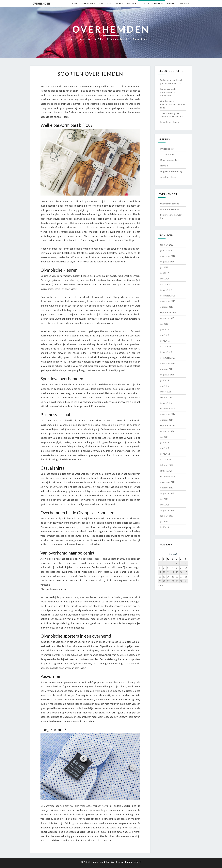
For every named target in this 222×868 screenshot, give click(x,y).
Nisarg (137, 862)
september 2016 (168, 312)
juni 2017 (165, 273)
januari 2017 (166, 290)
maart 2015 (166, 392)
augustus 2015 (167, 375)
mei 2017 (165, 279)
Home (75, 3)
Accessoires (105, 3)
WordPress (117, 862)
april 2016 (165, 341)
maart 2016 (166, 346)
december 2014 (168, 408)
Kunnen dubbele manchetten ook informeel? (168, 92)
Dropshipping (167, 149)
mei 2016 (165, 335)
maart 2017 (166, 284)
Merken (130, 3)
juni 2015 (165, 380)
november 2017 (168, 256)
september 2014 (168, 425)
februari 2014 (167, 465)
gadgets (119, 3)
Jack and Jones (168, 154)
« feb (160, 585)
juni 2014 (165, 442)
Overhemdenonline (170, 204)
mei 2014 (165, 448)
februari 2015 (167, 397)
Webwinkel (185, 3)
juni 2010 (165, 527)
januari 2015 (166, 403)
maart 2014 (166, 459)
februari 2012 (167, 516)
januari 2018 (166, 250)
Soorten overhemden (150, 3)
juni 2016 (165, 330)
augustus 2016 (167, 318)
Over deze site (88, 3)
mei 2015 (165, 386)
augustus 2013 (167, 493)
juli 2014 (164, 437)
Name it (164, 166)
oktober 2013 (167, 488)
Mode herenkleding (170, 160)
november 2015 (168, 363)
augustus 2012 (167, 510)
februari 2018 (167, 245)
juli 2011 (164, 521)
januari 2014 (166, 471)
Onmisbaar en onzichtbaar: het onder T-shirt (173, 104)
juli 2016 (164, 324)
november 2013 (168, 482)
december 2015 (168, 358)
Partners (171, 3)
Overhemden (41, 3)
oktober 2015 (167, 369)
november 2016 (168, 301)
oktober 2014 (167, 420)
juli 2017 (164, 267)
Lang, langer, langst (170, 122)
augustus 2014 (167, 431)
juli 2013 (164, 499)
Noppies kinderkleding (171, 171)
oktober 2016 (167, 307)
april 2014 (165, 454)
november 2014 (168, 414)
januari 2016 (166, 352)
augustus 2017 (167, 262)
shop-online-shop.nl (170, 209)
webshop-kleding (169, 177)
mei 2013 (165, 505)
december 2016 (168, 296)
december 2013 (168, 476)
